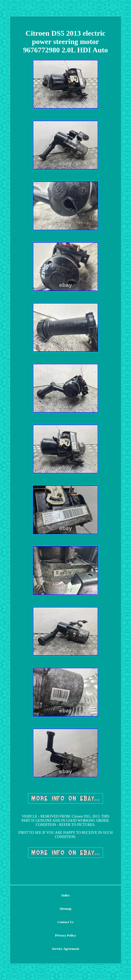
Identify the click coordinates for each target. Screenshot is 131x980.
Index (65, 895)
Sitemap (65, 909)
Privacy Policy (65, 935)
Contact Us (65, 922)
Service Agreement (65, 949)
